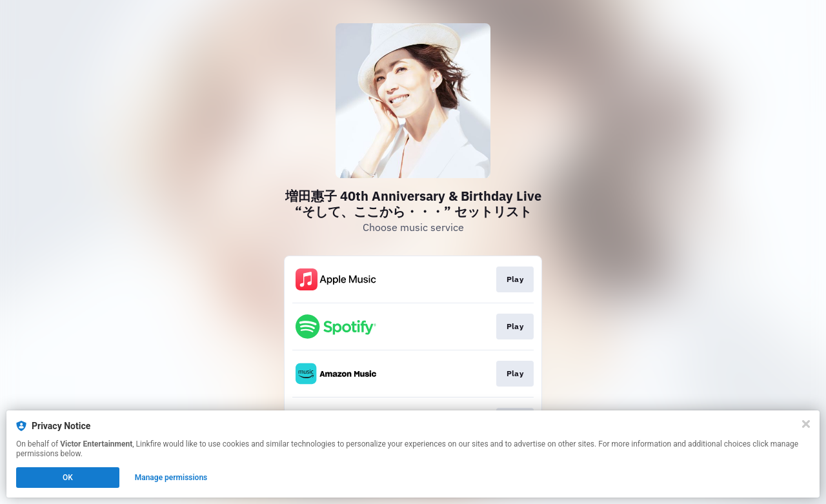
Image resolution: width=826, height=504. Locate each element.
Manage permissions (171, 478)
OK (68, 478)
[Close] (806, 424)
